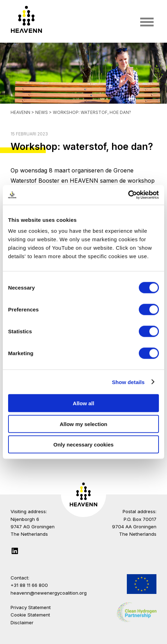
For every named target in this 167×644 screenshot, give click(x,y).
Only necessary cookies (84, 445)
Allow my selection (83, 424)
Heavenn (20, 112)
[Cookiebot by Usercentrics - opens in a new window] (128, 195)
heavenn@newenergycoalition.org (49, 593)
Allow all (84, 403)
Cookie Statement (30, 615)
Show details (128, 382)
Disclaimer (22, 622)
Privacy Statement (31, 607)
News (42, 112)
